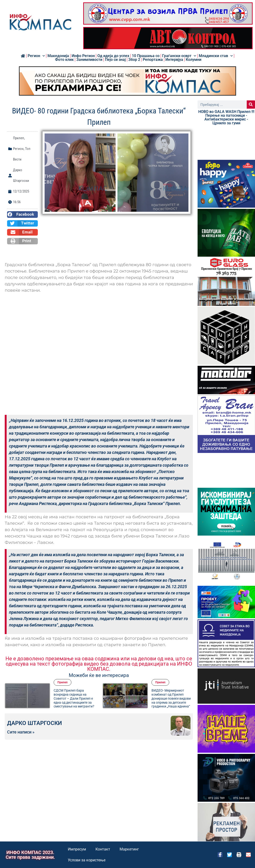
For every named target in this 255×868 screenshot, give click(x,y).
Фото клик (64, 60)
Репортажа (153, 60)
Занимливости (89, 60)
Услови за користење (87, 860)
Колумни (194, 60)
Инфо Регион (83, 56)
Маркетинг (129, 849)
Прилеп (19, 138)
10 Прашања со (146, 56)
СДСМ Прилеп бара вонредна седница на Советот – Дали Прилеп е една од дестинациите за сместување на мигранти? (74, 698)
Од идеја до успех (113, 56)
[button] (22, 215)
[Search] (251, 105)
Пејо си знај (115, 60)
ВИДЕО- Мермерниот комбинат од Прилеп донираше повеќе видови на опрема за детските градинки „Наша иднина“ (171, 698)
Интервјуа (174, 60)
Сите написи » (21, 732)
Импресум (77, 849)
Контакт (103, 849)
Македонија (58, 56)
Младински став (216, 56)
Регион (36, 56)
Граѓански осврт (179, 56)
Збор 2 (134, 60)
